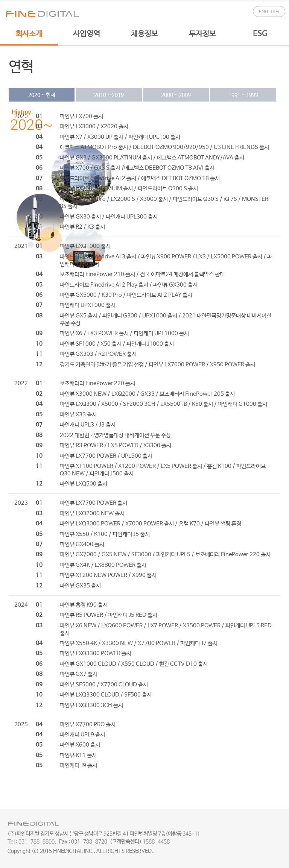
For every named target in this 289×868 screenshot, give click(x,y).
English (269, 11)
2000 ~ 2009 (176, 95)
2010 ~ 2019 (109, 95)
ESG (260, 34)
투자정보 (202, 34)
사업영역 (87, 34)
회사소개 (29, 34)
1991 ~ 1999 (243, 95)
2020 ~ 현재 (42, 95)
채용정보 (144, 34)
